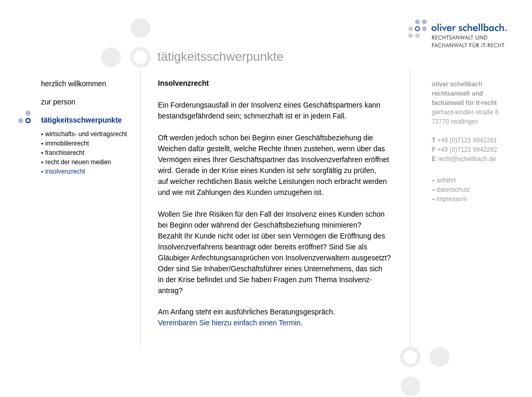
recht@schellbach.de (466, 159)
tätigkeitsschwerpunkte (82, 120)
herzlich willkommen (74, 84)
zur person (58, 102)
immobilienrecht (67, 143)
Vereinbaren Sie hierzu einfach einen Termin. (230, 323)
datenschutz (453, 190)
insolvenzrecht (65, 171)
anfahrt (446, 180)
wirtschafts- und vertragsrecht (86, 134)
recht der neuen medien (78, 162)
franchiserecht (65, 153)
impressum (452, 199)
